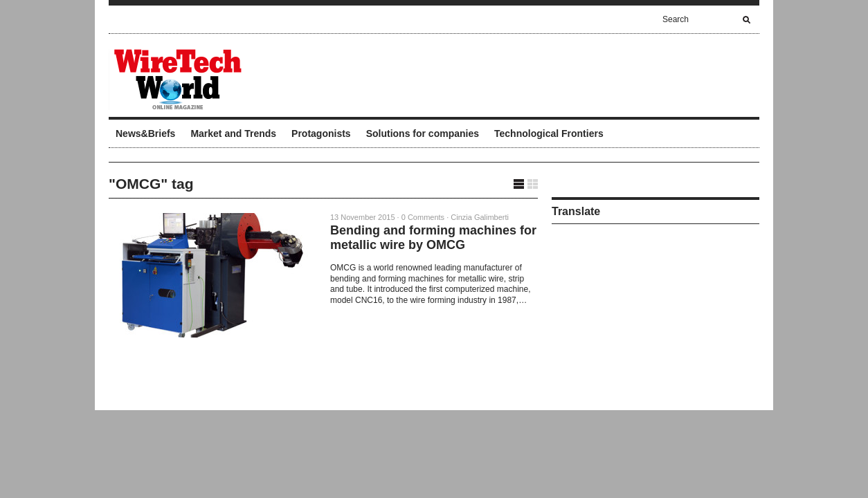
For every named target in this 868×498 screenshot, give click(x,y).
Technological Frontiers (549, 133)
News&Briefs (145, 133)
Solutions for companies (423, 133)
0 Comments (423, 217)
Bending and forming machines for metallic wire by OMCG (433, 238)
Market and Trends (233, 133)
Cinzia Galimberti (480, 217)
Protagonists (321, 133)
